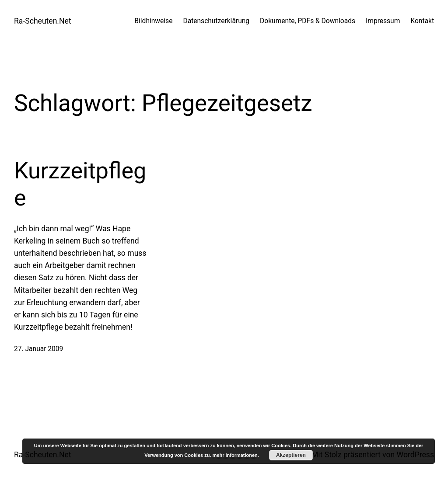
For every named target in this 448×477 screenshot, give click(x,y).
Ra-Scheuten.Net (43, 21)
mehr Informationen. (236, 455)
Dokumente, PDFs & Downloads (308, 21)
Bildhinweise (153, 21)
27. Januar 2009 (38, 349)
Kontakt (422, 21)
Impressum (383, 21)
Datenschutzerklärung (216, 21)
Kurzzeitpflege (80, 184)
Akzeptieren (291, 455)
